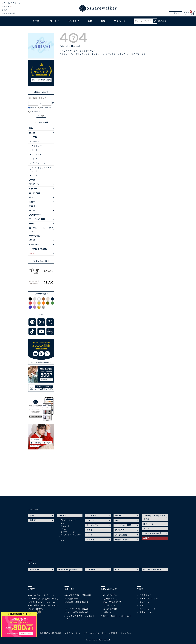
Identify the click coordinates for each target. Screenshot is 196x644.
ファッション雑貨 (37, 219)
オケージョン (35, 236)
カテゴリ (37, 21)
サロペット (34, 206)
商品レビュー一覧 (148, 609)
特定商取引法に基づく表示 (50, 633)
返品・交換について (112, 602)
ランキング (74, 21)
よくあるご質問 (110, 609)
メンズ (32, 240)
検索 (155, 21)
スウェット (37, 154)
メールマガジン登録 (148, 599)
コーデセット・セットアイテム (41, 230)
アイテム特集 (121, 535)
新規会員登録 (146, 595)
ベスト (35, 175)
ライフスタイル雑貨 (38, 249)
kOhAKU (91, 570)
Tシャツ (35, 141)
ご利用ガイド (79, 616)
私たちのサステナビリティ (96, 633)
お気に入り (145, 605)
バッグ (32, 224)
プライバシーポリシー (73, 633)
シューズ (33, 210)
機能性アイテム (122, 540)
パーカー (36, 159)
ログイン (176, 13)
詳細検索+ (163, 21)
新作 (90, 21)
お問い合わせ (109, 612)
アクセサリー (35, 215)
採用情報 (114, 633)
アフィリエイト (127, 633)
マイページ (145, 602)
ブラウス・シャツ (40, 163)
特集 (103, 21)
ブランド (55, 21)
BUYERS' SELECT (152, 570)
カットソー (37, 146)
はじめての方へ (110, 595)
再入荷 (32, 133)
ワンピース (34, 184)
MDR (117, 570)
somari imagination (68, 570)
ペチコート (34, 189)
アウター (33, 180)
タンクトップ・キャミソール (42, 169)
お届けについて (110, 599)
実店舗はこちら (147, 612)
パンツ (32, 197)
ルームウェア (35, 244)
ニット (35, 150)
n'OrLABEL (35, 570)
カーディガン (35, 193)
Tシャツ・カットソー (69, 520)
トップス (33, 137)
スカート (33, 202)
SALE (32, 253)
